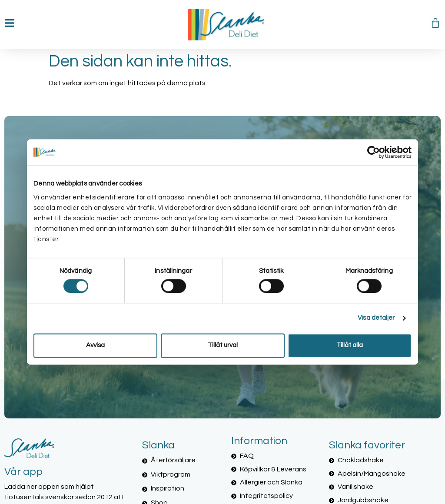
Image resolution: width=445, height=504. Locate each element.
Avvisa (95, 345)
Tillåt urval (223, 345)
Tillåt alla (350, 345)
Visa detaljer (376, 318)
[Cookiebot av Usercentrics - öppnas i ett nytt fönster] (374, 152)
